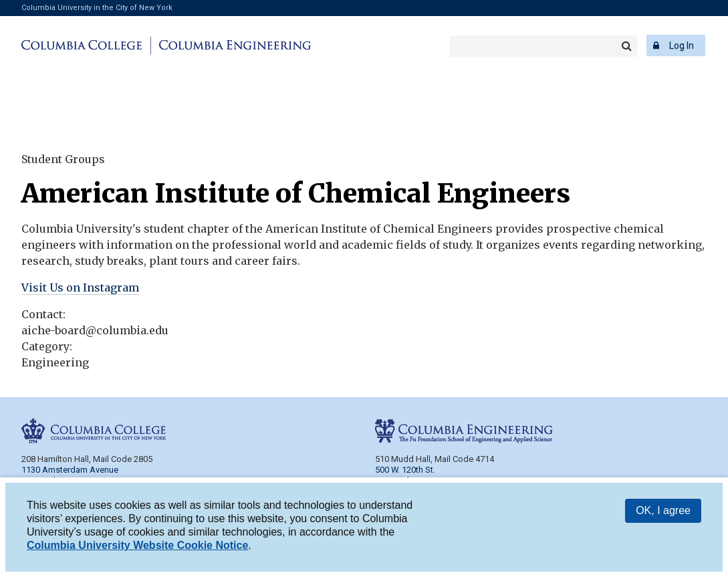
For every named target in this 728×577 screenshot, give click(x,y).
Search (626, 46)
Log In (682, 45)
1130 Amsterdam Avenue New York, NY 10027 (70, 475)
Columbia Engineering (233, 45)
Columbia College (84, 45)
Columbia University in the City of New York (97, 8)
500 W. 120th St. (405, 470)
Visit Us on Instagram (80, 287)
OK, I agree (663, 511)
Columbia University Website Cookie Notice (137, 546)
